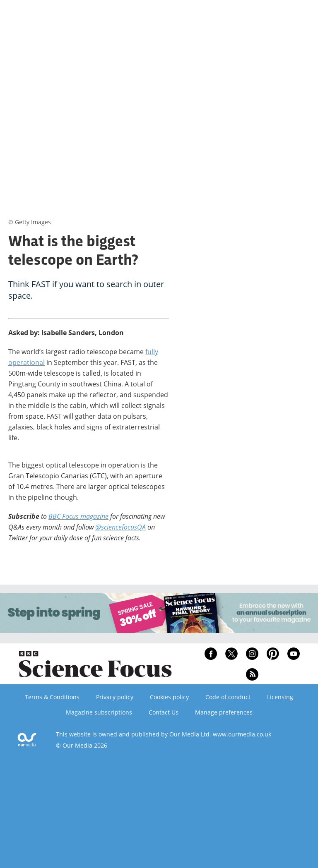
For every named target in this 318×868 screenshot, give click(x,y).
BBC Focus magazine (78, 516)
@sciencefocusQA (120, 527)
